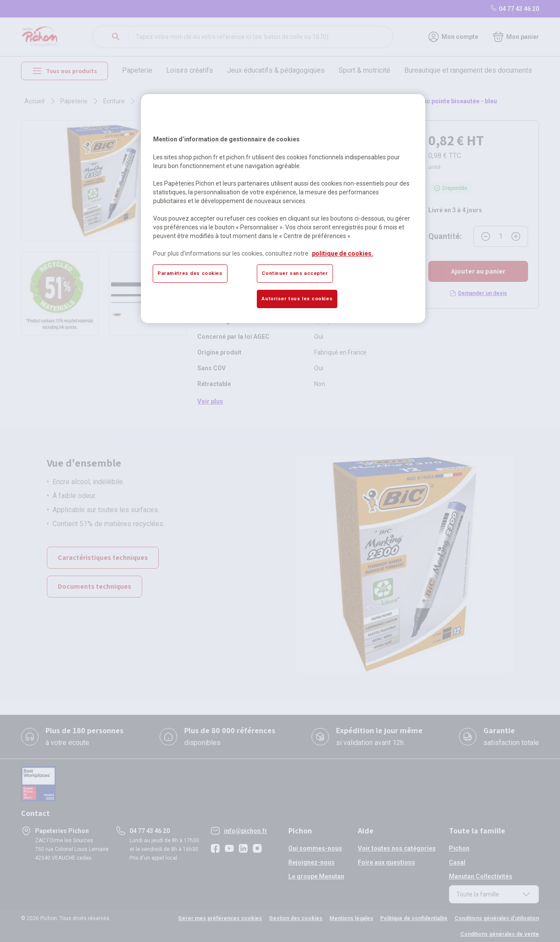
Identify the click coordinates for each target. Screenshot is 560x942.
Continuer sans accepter (295, 273)
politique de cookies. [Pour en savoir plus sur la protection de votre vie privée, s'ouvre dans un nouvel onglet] (343, 253)
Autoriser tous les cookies (297, 299)
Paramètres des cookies (190, 273)
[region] (283, 208)
